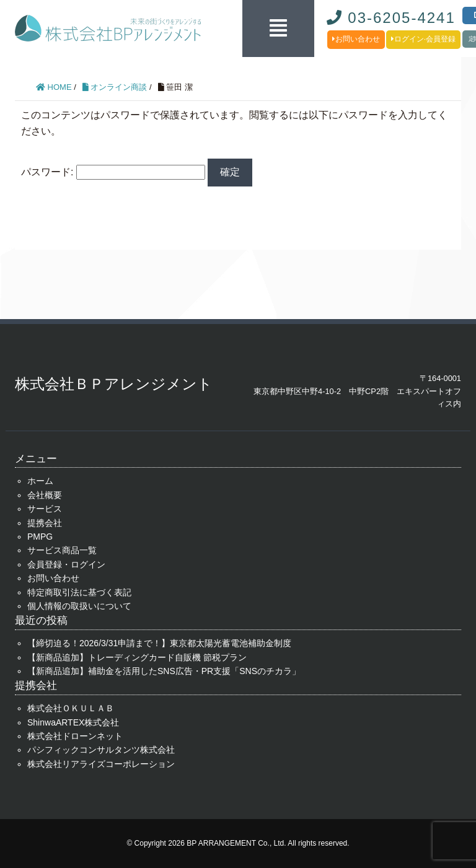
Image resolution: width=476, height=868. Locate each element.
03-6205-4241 (391, 18)
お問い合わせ (356, 39)
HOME (54, 87)
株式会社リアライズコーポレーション (101, 764)
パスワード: (113, 172)
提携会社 (45, 523)
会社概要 (45, 495)
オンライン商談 (115, 87)
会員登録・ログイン (66, 564)
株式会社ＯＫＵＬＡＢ (71, 708)
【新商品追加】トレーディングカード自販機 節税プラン (137, 657)
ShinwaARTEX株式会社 (73, 722)
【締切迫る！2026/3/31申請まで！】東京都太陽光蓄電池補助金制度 (159, 643)
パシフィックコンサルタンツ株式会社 (101, 750)
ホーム (40, 481)
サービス (45, 509)
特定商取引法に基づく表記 (79, 592)
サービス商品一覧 (62, 550)
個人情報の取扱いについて (79, 606)
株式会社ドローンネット (75, 736)
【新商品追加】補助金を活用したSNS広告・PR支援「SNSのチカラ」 (164, 671)
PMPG (40, 537)
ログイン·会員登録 (423, 39)
